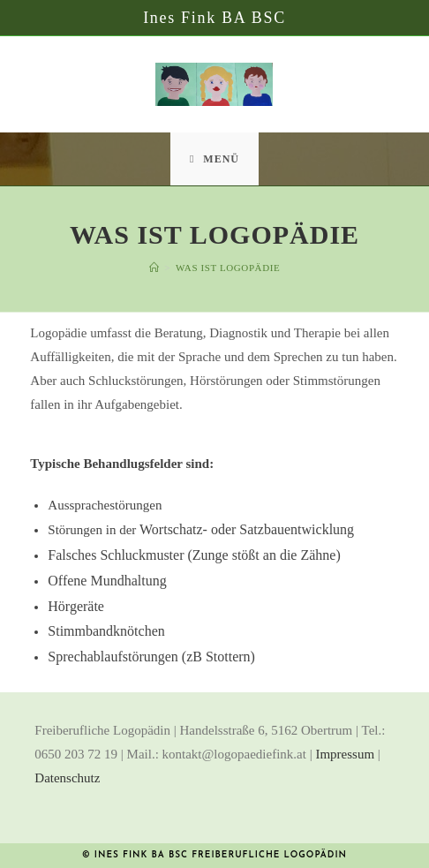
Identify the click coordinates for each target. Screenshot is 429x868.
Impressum (345, 754)
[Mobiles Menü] (214, 159)
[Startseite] (154, 268)
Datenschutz (67, 778)
